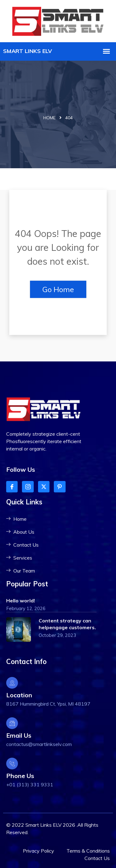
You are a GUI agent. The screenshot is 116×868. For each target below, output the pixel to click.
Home (49, 118)
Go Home (58, 289)
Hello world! (21, 601)
